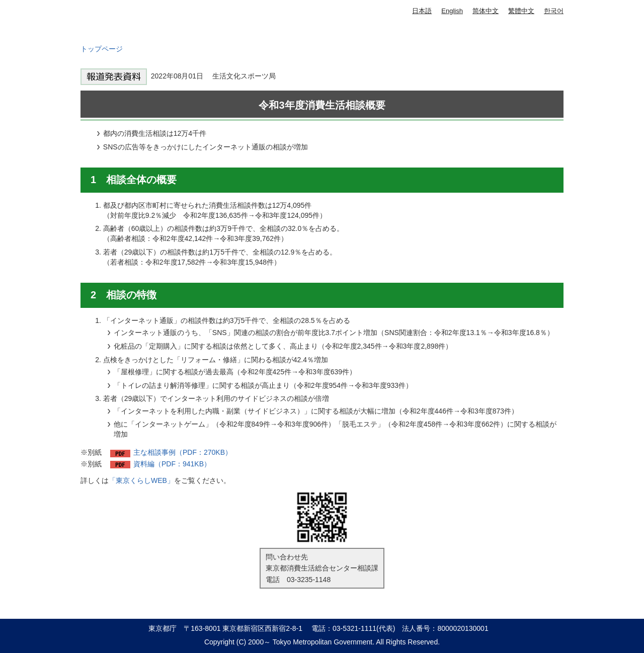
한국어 (554, 11)
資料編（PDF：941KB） (172, 464)
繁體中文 (521, 11)
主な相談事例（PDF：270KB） (183, 452)
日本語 (422, 11)
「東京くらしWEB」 (141, 480)
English (452, 11)
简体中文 (486, 11)
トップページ (102, 49)
